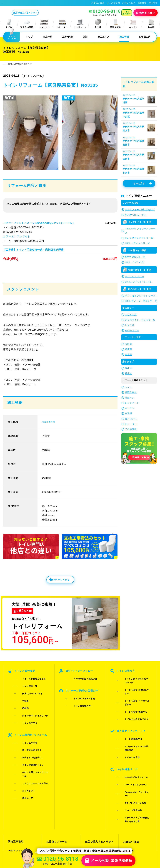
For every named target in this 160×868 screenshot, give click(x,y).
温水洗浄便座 (27, 24)
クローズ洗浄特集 (128, 759)
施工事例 (124, 37)
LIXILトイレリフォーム (131, 746)
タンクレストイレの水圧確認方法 (136, 724)
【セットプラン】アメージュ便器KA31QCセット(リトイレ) (38, 223)
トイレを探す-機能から (131, 702)
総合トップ (129, 800)
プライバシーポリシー (118, 837)
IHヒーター (62, 24)
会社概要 (142, 3)
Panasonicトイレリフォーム (134, 751)
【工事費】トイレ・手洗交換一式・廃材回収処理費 (33, 250)
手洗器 (21, 702)
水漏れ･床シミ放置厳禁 (98, 800)
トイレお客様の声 (77, 708)
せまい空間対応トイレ (28, 740)
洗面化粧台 (115, 24)
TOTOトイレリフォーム (131, 742)
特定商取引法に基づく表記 (144, 837)
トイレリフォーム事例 (79, 704)
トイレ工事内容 (25, 728)
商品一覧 (47, 37)
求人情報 (153, 3)
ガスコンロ (44, 24)
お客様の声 (145, 37)
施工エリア (103, 37)
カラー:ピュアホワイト (17, 236)
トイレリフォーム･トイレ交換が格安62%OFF (26, 3)
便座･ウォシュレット (28, 698)
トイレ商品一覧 (25, 694)
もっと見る (142, 184)
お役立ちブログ (93, 805)
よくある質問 (113, 3)
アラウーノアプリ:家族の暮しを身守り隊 (135, 765)
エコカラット (24, 753)
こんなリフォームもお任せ (30, 749)
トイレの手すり (25, 714)
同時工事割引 (15, 783)
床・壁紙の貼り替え (27, 732)
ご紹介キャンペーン (19, 789)
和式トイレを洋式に (27, 736)
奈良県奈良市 (50, 432)
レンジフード (80, 24)
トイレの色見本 (127, 728)
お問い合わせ (129, 3)
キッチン (133, 24)
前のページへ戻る (53, 591)
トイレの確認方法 (128, 720)
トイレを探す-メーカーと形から (135, 698)
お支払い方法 (98, 3)
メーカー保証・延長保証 (80, 690)
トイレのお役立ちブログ (132, 706)
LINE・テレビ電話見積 (59, 789)
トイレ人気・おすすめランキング (136, 690)
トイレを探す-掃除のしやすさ (134, 694)
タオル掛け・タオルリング (30, 710)
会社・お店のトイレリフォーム (32, 744)
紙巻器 (21, 706)
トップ (29, 37)
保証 (85, 37)
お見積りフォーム (56, 783)
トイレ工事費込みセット (29, 690)
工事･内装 (67, 37)
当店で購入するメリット (38, 13)
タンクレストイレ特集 (131, 755)
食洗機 (98, 24)
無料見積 (146, 13)
